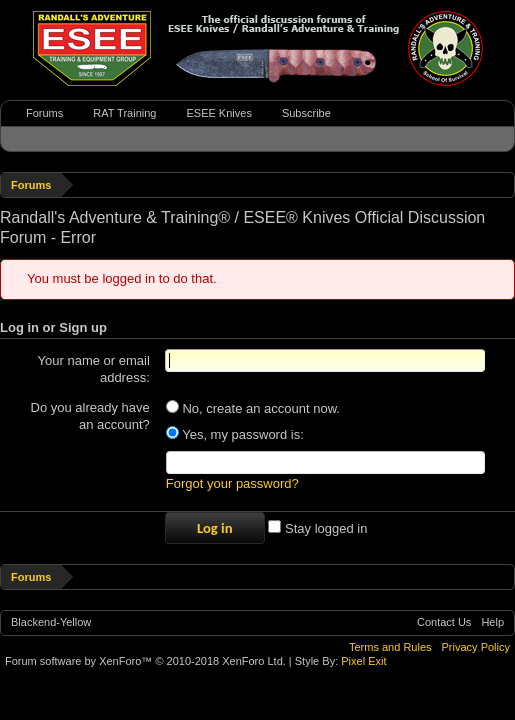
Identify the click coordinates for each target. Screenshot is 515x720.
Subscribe (306, 113)
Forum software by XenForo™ (145, 664)
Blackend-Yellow (51, 625)
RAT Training (124, 113)
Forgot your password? (232, 486)
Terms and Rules (390, 650)
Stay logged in (317, 531)
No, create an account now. (253, 408)
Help (492, 625)
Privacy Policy (476, 650)
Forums (44, 113)
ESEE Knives (218, 113)
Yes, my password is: (235, 434)
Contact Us (444, 625)
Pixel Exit (363, 664)
